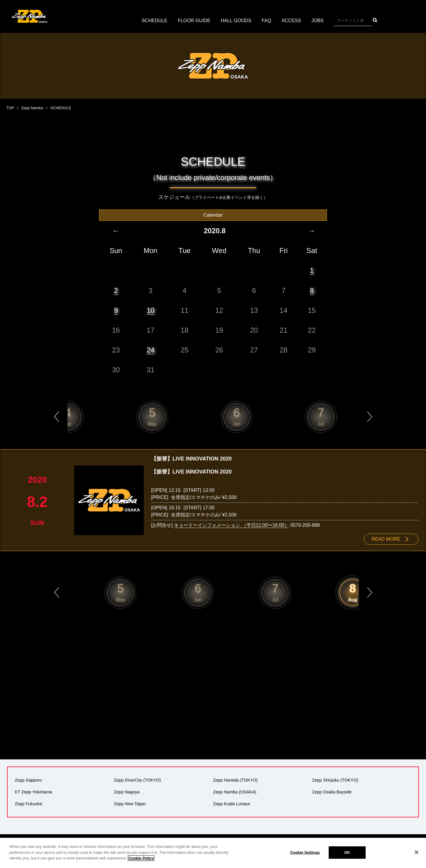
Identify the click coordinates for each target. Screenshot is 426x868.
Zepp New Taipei (130, 804)
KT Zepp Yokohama (33, 792)
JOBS (317, 21)
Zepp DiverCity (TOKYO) (137, 780)
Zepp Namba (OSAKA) (235, 792)
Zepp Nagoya (127, 792)
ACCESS (291, 21)
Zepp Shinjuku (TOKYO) (335, 780)
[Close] (417, 852)
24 (150, 350)
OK (347, 852)
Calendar (213, 215)
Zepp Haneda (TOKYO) (235, 780)
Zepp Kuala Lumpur (232, 804)
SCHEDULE (155, 21)
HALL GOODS (236, 21)
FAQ (267, 21)
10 (150, 310)
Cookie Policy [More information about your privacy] (141, 858)
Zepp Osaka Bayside (332, 792)
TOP (10, 108)
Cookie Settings (305, 852)
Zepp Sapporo (28, 780)
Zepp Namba (32, 108)
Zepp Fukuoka (28, 804)
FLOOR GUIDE (194, 21)
